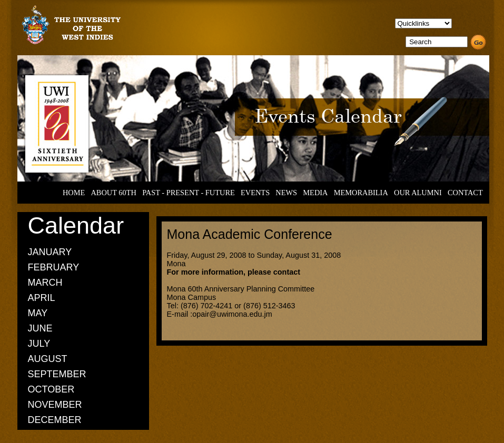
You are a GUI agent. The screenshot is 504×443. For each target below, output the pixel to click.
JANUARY (50, 252)
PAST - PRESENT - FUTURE (189, 193)
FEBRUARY (54, 267)
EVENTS (255, 193)
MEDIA (315, 193)
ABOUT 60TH (113, 193)
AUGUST (48, 359)
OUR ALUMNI (418, 193)
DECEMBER (55, 420)
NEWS (286, 193)
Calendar (76, 225)
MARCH (45, 283)
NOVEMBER (55, 405)
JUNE (40, 328)
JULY (39, 344)
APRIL (42, 298)
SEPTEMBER (57, 374)
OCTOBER (51, 389)
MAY (38, 313)
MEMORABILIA (361, 193)
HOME (74, 193)
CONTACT (465, 193)
